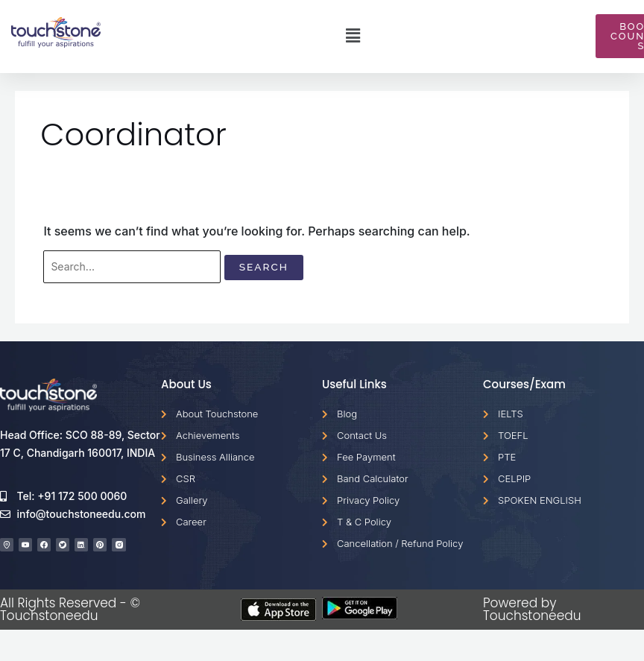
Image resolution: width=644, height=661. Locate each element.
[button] (353, 37)
